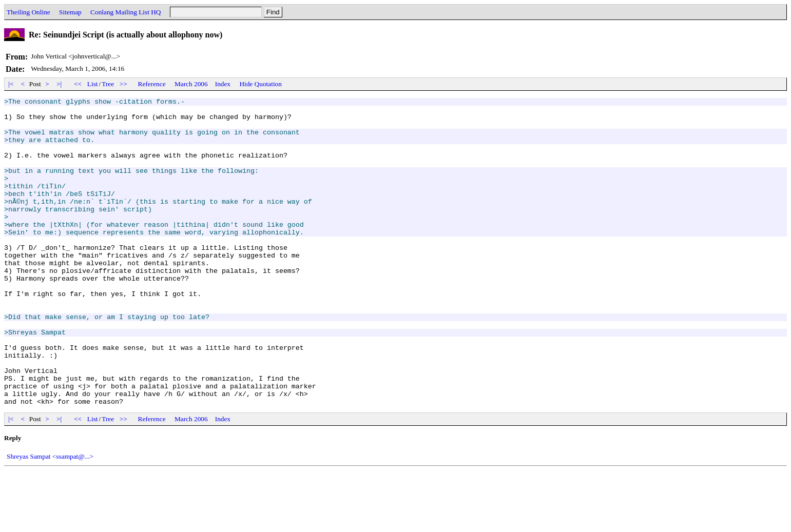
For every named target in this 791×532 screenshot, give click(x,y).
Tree (108, 84)
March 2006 (191, 84)
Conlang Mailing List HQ (126, 12)
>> (124, 84)
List (93, 84)
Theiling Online (28, 12)
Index (223, 84)
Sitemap (70, 12)
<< (78, 84)
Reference (152, 84)
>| (59, 84)
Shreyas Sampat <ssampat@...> (50, 518)
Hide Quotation (261, 84)
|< (11, 84)
